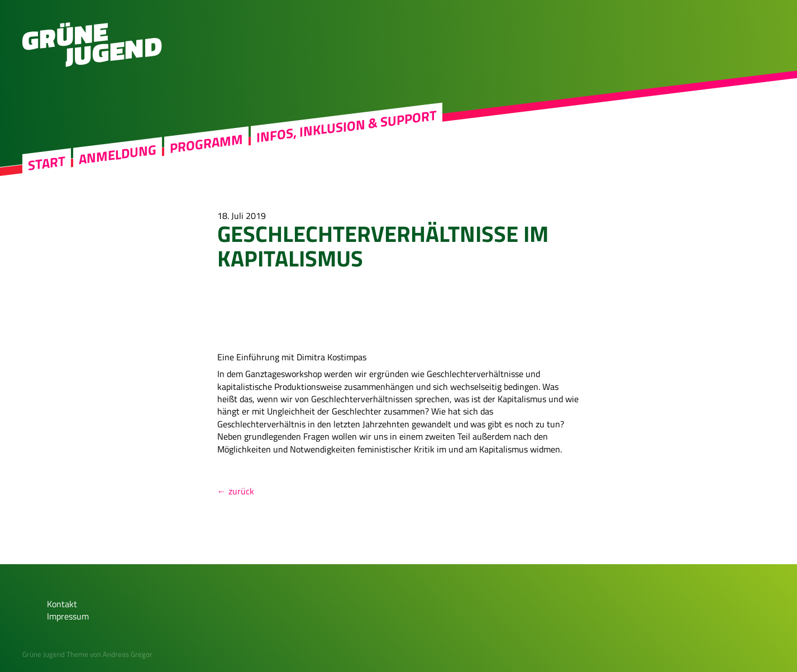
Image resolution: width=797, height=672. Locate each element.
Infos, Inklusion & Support (347, 126)
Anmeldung (118, 154)
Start (47, 163)
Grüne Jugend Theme (55, 654)
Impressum (68, 616)
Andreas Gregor (128, 654)
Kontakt (62, 604)
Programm (206, 144)
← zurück (236, 491)
